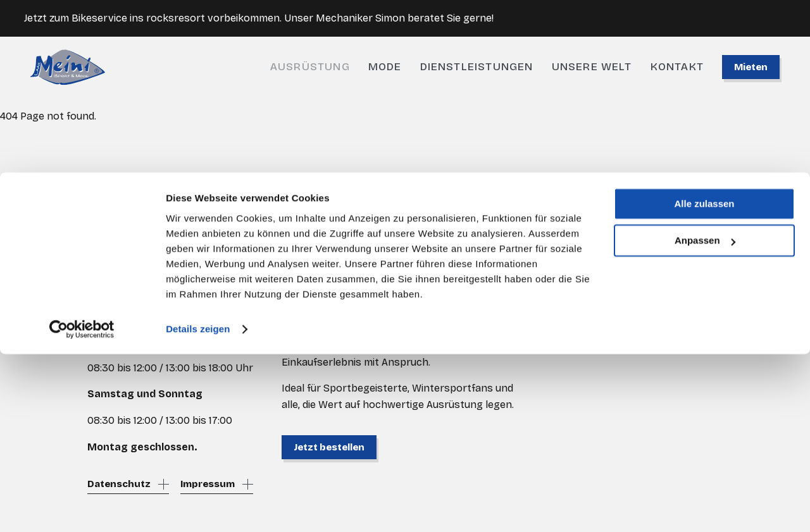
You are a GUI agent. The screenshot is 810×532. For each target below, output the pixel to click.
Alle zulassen (704, 382)
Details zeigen (198, 507)
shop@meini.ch (123, 315)
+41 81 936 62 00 (126, 299)
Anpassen (705, 418)
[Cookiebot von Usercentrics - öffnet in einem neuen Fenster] (82, 507)
